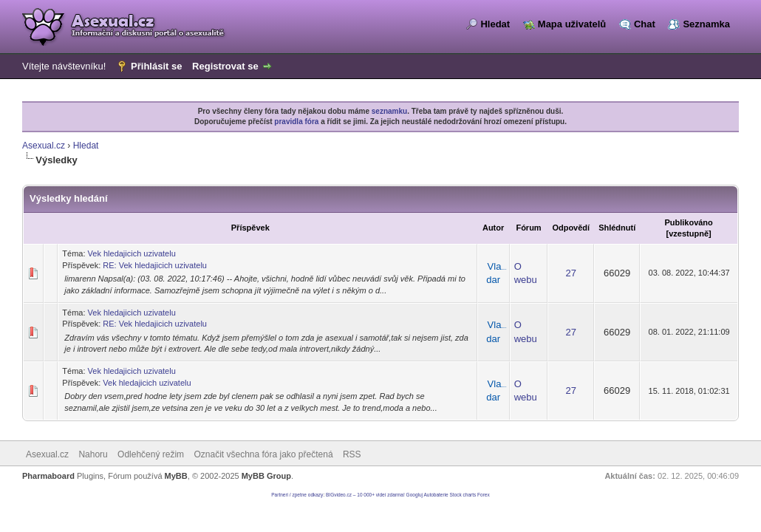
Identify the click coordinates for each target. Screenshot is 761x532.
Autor (493, 228)
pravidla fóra (296, 122)
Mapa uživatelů (572, 24)
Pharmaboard (48, 476)
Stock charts (463, 495)
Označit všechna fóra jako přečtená (263, 454)
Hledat (495, 24)
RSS (352, 454)
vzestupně (689, 233)
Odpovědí (571, 228)
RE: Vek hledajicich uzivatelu (155, 265)
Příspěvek (250, 228)
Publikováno (688, 222)
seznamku (389, 111)
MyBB (176, 476)
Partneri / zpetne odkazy (297, 495)
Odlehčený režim (151, 454)
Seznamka (706, 24)
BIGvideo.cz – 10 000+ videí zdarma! (365, 495)
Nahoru (93, 454)
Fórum (528, 228)
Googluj (414, 495)
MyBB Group (266, 476)
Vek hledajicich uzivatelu (132, 253)
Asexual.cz (44, 146)
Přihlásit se (156, 66)
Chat (645, 24)
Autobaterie (436, 495)
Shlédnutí (617, 228)
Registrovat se (225, 66)
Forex (484, 495)
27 (571, 273)
